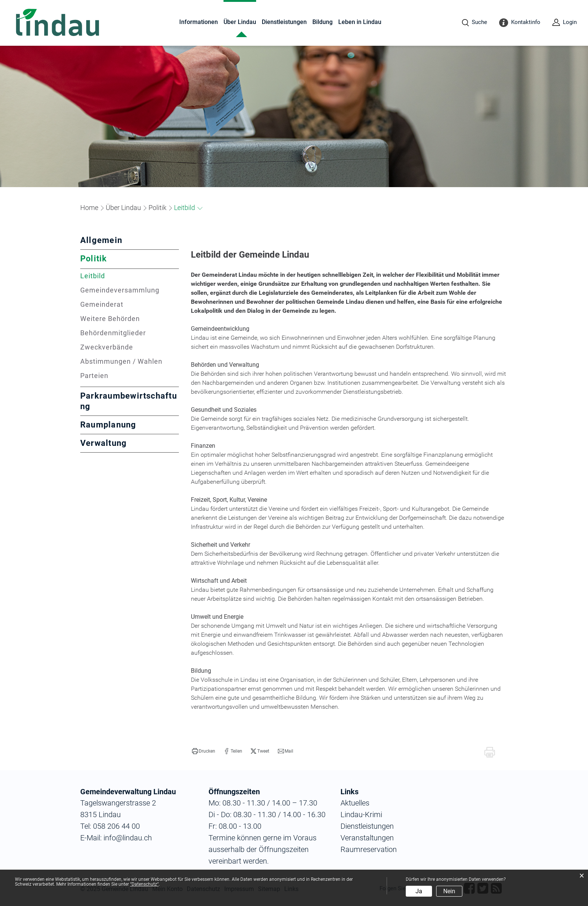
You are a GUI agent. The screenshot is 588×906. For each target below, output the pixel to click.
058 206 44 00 (116, 826)
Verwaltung (103, 443)
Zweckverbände (107, 347)
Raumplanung (108, 425)
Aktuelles (355, 803)
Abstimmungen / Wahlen (121, 361)
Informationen (199, 22)
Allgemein (101, 240)
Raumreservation (369, 849)
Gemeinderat (102, 304)
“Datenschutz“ (144, 884)
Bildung (322, 22)
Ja (419, 891)
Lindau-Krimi (361, 814)
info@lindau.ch (127, 838)
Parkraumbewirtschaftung (129, 401)
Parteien (94, 376)
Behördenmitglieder (113, 333)
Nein (449, 891)
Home (89, 208)
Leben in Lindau (360, 22)
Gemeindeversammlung (120, 290)
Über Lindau (240, 22)
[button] (123, 208)
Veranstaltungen (367, 838)
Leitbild (114, 276)
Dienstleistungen (284, 22)
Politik (94, 259)
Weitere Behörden (110, 319)
